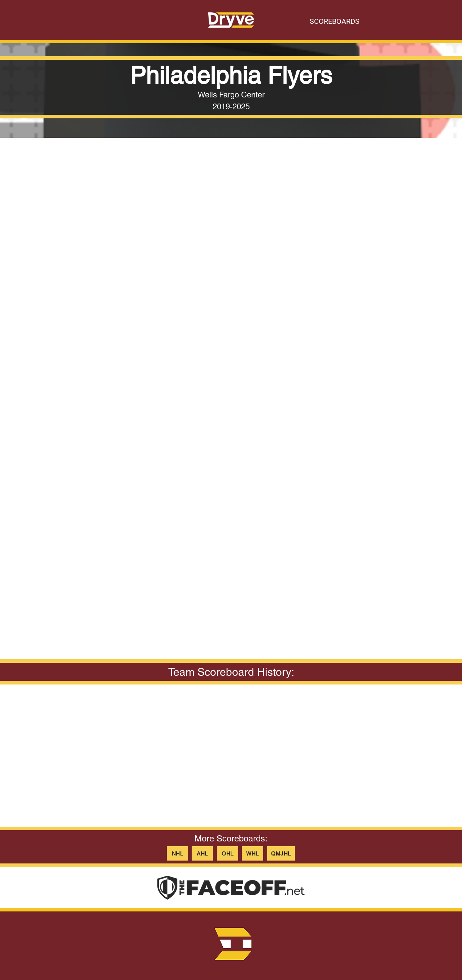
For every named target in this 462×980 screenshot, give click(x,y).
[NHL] (177, 853)
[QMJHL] (281, 853)
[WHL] (252, 853)
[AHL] (202, 853)
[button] (231, 271)
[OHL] (228, 853)
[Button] (231, 20)
